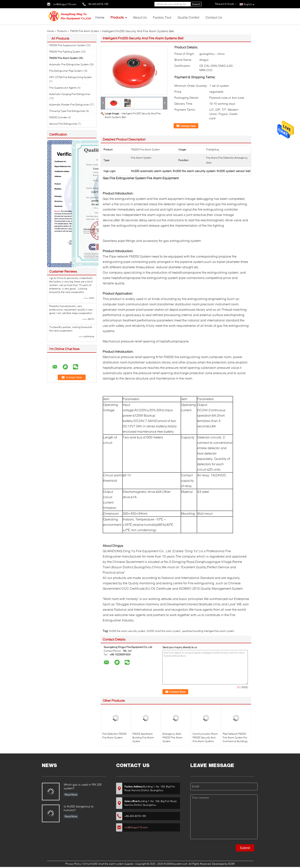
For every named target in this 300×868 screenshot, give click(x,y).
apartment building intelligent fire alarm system (208, 631)
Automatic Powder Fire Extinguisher (69, 105)
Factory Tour (162, 17)
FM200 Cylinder (58, 117)
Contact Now (188, 126)
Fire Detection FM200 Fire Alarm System (114, 736)
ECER (231, 864)
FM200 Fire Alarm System (85, 31)
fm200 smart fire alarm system (164, 631)
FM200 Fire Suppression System (67, 45)
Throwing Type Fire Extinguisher (67, 111)
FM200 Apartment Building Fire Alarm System (143, 737)
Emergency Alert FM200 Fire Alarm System (172, 737)
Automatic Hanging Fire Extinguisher (70, 94)
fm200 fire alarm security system (127, 631)
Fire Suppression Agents (63, 88)
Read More (71, 795)
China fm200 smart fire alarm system (103, 864)
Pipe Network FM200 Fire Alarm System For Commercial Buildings (235, 737)
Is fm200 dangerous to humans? (79, 808)
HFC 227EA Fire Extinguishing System (71, 77)
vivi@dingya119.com (65, 4)
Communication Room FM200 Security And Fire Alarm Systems (205, 737)
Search (196, 4)
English (249, 4)
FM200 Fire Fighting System (65, 52)
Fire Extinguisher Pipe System (66, 71)
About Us (140, 17)
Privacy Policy (73, 864)
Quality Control (188, 17)
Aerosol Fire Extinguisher (63, 124)
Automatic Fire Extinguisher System (69, 64)
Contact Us (214, 17)
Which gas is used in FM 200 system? (83, 786)
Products (117, 17)
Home (100, 17)
